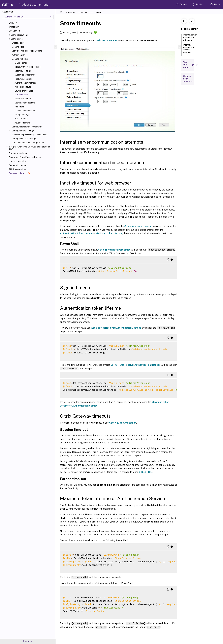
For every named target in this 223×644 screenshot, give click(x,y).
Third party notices (17, 169)
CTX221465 (146, 472)
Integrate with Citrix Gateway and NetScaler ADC (29, 148)
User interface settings (25, 103)
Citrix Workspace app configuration (28, 143)
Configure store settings (23, 131)
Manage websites (20, 59)
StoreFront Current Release (90, 12)
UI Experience (21, 63)
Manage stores (16, 39)
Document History (19, 173)
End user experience (18, 153)
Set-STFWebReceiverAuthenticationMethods (136, 365)
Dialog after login (22, 115)
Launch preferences (24, 91)
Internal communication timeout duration (190, 49)
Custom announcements (26, 111)
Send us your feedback (188, 79)
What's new (14, 27)
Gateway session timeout (138, 226)
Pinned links (20, 107)
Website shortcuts (23, 87)
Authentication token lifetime (76, 233)
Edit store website (107, 41)
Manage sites (18, 47)
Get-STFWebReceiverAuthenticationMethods (116, 328)
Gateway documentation (123, 423)
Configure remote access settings (27, 127)
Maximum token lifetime (109, 233)
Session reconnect (23, 99)
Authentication (18, 55)
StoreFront (70, 12)
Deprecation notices (18, 165)
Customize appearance (25, 75)
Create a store (18, 43)
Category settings (23, 71)
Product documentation (34, 5)
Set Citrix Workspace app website (27, 51)
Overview (13, 23)
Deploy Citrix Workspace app (28, 67)
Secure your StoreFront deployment (25, 157)
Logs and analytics (17, 161)
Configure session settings (24, 139)
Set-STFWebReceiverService (114, 250)
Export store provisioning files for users (29, 135)
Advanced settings (23, 123)
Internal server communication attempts (190, 37)
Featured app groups (24, 79)
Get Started (14, 31)
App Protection (21, 119)
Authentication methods (25, 83)
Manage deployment (18, 35)
